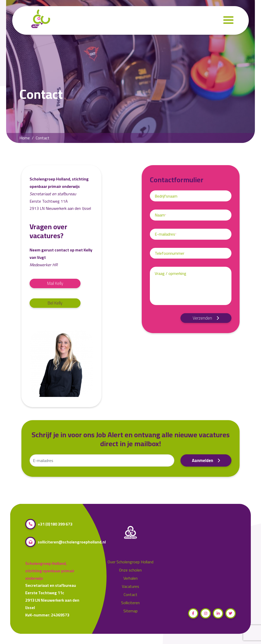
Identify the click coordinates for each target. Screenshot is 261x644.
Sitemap (130, 611)
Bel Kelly (55, 303)
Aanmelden (206, 460)
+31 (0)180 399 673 (49, 524)
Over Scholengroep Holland (130, 562)
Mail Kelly (55, 283)
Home (25, 138)
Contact (130, 595)
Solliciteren (130, 603)
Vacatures (130, 586)
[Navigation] (228, 21)
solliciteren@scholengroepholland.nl (66, 542)
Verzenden (206, 318)
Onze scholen (130, 570)
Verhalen (130, 578)
